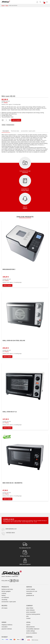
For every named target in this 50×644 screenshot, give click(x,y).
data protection (31, 627)
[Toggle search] (40, 2)
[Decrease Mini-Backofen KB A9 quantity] (3, 120)
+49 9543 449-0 (10, 533)
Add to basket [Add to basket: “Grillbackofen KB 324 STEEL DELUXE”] (7, 357)
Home (3, 6)
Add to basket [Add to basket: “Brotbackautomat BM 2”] (7, 285)
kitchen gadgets (6, 591)
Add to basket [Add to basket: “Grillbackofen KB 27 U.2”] (7, 428)
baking (4, 125)
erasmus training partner (33, 614)
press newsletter (31, 612)
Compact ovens (10, 125)
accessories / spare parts (9, 602)
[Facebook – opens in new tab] (11, 581)
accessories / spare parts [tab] (28, 131)
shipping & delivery (7, 625)
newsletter (29, 593)
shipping (6, 102)
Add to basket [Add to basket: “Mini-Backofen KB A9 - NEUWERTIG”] (7, 499)
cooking (4, 593)
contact (28, 618)
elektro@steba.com (11, 529)
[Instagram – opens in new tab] (14, 581)
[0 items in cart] (44, 2)
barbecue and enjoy (7, 589)
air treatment (5, 598)
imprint (28, 625)
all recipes (4, 608)
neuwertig (4, 600)
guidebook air (30, 595)
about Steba (30, 608)
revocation (5, 627)
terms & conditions (32, 633)
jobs (27, 616)
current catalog (31, 589)
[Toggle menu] (47, 2)
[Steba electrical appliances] (6, 2)
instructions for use (32, 591)
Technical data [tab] (15, 131)
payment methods (7, 629)
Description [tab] (6, 131)
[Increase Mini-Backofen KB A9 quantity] (10, 120)
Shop (7, 6)
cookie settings (31, 631)
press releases (30, 610)
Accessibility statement (33, 629)
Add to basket (16, 120)
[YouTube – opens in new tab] (17, 581)
